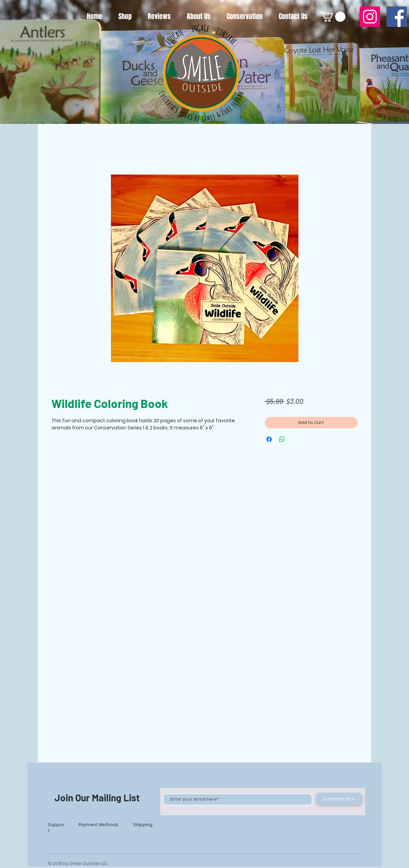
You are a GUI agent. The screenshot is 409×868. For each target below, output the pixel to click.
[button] (333, 17)
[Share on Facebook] (269, 439)
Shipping (143, 825)
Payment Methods (99, 825)
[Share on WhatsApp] (282, 439)
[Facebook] (397, 17)
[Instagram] (370, 17)
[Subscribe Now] (339, 799)
